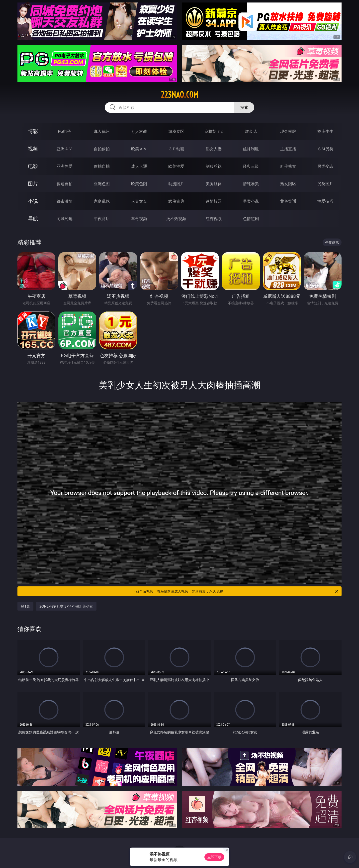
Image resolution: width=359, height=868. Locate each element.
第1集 (25, 606)
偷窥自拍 (65, 184)
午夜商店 (102, 219)
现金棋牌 (288, 131)
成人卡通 (139, 166)
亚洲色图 (102, 184)
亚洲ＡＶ (65, 149)
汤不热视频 (176, 219)
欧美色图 (139, 184)
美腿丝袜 (214, 184)
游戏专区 (176, 131)
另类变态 (325, 166)
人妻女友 (139, 201)
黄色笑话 (288, 201)
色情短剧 (251, 219)
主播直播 (288, 149)
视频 (33, 149)
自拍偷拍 (102, 149)
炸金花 (251, 131)
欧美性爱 (176, 166)
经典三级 (251, 166)
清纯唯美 (251, 184)
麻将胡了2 (214, 131)
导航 (33, 218)
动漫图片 (176, 184)
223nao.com (179, 95)
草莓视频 (139, 219)
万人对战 (139, 131)
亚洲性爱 (65, 166)
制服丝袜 (214, 166)
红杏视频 (214, 219)
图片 (33, 184)
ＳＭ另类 (325, 149)
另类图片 (325, 184)
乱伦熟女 (288, 166)
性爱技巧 (325, 201)
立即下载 (214, 857)
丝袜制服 (251, 149)
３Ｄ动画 (176, 149)
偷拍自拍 (102, 166)
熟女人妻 (214, 149)
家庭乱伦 (102, 201)
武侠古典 (176, 201)
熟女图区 (288, 184)
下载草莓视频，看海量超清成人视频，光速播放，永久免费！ (236, 591)
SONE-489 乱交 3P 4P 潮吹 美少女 (66, 606)
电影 (33, 166)
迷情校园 (214, 201)
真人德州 (102, 131)
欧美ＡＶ (139, 149)
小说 (33, 201)
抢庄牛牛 (325, 131)
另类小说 (251, 201)
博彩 (33, 131)
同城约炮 (65, 219)
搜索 (244, 107)
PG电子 (64, 131)
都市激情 (65, 201)
